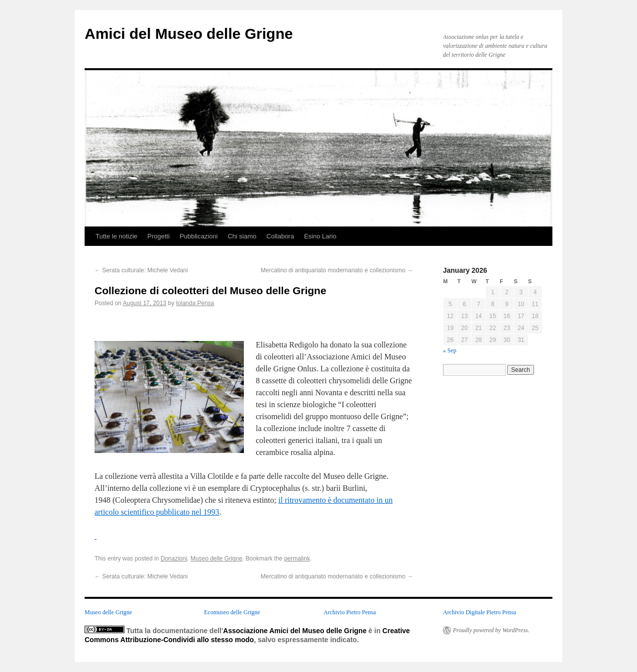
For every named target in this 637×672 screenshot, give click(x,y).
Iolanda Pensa (195, 303)
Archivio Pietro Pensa (350, 612)
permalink (297, 559)
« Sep (450, 350)
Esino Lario (320, 236)
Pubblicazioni (199, 236)
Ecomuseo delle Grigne (232, 612)
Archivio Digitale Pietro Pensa (479, 612)
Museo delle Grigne (216, 559)
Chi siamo (242, 236)
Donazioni (174, 559)
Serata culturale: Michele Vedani (141, 270)
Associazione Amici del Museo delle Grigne (295, 631)
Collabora (280, 236)
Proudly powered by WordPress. (491, 630)
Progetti (159, 236)
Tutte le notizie (116, 236)
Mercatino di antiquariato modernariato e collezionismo (337, 270)
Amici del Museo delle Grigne (189, 34)
